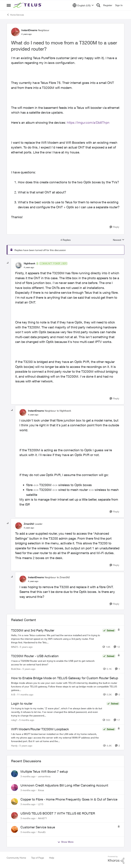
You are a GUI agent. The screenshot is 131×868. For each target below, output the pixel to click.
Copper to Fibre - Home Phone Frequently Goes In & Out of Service (69, 799)
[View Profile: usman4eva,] (14, 774)
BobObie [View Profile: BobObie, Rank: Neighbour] (16, 669)
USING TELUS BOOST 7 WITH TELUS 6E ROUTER (58, 813)
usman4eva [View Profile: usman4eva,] (44, 776)
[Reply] (114, 227)
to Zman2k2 (63, 577)
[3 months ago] (28, 776)
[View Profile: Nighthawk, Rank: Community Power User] (19, 265)
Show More (65, 842)
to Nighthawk (64, 411)
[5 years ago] (26, 647)
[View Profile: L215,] (14, 802)
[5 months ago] (26, 720)
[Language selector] (83, 5)
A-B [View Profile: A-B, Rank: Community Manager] (13, 694)
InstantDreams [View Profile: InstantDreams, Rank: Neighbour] (29, 30)
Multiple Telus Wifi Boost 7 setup (44, 771)
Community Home (16, 858)
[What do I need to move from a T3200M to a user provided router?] (29, 267)
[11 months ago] (25, 694)
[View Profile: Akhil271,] (14, 816)
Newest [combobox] (119, 240)
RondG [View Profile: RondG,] (42, 832)
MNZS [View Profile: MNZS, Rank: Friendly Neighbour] (14, 647)
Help (52, 858)
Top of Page (38, 858)
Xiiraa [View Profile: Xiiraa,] (41, 790)
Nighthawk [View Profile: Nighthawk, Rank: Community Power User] (29, 263)
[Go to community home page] (28, 5)
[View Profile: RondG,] (14, 829)
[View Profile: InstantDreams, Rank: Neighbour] (15, 32)
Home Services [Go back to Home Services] (15, 15)
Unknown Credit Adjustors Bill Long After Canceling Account (64, 785)
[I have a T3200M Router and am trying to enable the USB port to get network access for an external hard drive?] (56, 663)
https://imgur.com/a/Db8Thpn (88, 123)
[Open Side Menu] (9, 5)
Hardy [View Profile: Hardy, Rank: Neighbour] (14, 746)
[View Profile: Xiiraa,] (14, 788)
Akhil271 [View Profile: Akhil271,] (42, 818)
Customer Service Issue (38, 827)
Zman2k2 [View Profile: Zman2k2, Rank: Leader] (29, 524)
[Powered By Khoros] (116, 860)
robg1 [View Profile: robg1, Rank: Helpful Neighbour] (14, 720)
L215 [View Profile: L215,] (41, 804)
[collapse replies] (8, 263)
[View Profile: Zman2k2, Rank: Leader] (19, 526)
